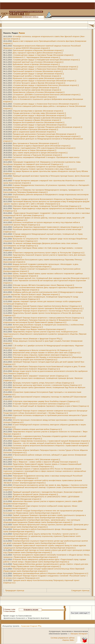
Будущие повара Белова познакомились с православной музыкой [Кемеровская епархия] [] (51, 441)
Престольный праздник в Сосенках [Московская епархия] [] (38, 71)
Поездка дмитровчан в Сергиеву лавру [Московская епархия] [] (39, 113)
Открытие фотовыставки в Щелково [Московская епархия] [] (38, 111)
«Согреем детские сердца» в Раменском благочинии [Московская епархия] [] (45, 69)
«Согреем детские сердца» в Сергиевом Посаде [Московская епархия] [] (43, 55)
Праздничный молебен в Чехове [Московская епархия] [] (37, 76)
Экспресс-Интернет (79, 634)
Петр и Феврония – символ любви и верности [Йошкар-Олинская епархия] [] (45, 462)
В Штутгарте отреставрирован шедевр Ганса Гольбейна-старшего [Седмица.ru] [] (46, 401)
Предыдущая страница (15, 590)
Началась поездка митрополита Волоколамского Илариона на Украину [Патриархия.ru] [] (50, 199)
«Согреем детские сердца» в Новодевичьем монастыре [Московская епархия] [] (46, 60)
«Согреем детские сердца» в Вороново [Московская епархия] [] (39, 115)
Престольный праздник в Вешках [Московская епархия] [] (37, 120)
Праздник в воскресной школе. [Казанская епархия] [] (35, 494)
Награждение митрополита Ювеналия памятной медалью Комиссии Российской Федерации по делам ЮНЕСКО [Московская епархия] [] (42, 47)
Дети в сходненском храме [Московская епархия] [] (34, 132)
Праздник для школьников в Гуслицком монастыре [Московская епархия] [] (44, 134)
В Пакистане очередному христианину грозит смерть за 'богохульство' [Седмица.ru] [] (49, 252)
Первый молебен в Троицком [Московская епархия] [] (35, 129)
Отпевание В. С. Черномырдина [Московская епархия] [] (36, 57)
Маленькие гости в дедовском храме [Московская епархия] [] (38, 78)
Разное (22, 33)
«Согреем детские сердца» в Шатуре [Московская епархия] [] (38, 73)
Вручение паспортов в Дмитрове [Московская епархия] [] (37, 90)
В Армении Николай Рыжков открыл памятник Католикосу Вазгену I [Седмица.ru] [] (47, 306)
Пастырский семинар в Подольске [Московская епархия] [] (37, 155)
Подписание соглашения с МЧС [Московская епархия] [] (36, 459)
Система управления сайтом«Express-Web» (63, 639)
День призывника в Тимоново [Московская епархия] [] (36, 143)
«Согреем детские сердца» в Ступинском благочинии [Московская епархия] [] (45, 67)
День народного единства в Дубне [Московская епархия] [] (38, 53)
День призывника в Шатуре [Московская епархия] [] (35, 97)
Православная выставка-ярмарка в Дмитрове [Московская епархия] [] (42, 118)
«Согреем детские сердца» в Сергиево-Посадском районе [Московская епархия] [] (47, 127)
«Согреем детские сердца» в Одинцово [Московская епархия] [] (40, 125)
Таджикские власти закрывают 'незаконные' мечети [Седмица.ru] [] (40, 376)
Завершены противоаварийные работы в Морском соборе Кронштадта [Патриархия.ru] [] (50, 573)
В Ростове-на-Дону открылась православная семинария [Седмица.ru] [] (43, 355)
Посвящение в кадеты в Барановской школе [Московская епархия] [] (42, 146)
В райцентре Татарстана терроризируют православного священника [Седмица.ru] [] (48, 227)
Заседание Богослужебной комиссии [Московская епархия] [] (39, 122)
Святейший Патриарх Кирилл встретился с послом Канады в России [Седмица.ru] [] (47, 311)
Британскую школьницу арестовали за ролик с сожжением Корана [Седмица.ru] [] (47, 385)
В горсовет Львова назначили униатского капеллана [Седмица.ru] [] (41, 404)
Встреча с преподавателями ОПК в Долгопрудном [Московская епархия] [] (44, 148)
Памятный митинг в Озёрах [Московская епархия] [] (34, 150)
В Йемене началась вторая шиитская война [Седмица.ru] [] (37, 429)
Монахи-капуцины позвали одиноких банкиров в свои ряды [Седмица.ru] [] (45, 169)
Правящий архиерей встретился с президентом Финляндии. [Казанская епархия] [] (47, 492)
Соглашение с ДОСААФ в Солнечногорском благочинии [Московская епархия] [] (47, 94)
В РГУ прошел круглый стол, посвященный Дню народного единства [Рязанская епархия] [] (51, 278)
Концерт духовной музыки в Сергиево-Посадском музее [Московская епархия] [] (47, 136)
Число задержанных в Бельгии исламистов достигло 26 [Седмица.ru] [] (42, 350)
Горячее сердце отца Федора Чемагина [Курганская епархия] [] (39, 329)
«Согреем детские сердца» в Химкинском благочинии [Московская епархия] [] (46, 104)
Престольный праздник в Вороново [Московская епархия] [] (38, 50)
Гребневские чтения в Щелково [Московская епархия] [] (36, 64)
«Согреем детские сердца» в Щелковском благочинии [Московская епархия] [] (46, 85)
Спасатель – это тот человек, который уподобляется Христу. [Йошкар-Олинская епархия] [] (51, 443)
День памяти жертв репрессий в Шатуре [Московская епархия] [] (40, 153)
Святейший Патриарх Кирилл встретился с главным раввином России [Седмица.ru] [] (48, 318)
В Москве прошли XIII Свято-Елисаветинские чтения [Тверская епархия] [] (43, 285)
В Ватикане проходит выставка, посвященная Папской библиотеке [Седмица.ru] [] (47, 206)
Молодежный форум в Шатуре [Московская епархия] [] (36, 87)
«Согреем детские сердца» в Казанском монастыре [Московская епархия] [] (44, 80)
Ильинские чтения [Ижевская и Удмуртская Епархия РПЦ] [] (37, 338)
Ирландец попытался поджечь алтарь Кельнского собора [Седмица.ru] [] (43, 383)
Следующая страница (80, 590)
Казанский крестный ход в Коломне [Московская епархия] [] (38, 62)
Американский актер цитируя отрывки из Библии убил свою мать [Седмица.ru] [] (47, 352)
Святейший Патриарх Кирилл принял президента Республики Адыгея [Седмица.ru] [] (48, 308)
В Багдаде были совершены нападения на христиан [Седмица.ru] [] (41, 166)
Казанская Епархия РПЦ (31, 626)
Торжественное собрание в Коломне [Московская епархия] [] (39, 92)
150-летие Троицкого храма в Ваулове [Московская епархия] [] (39, 83)
